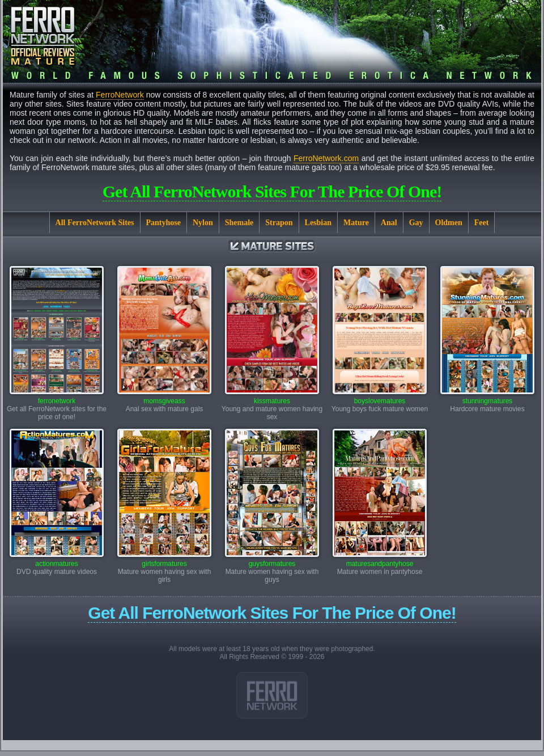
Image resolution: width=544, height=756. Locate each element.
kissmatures (272, 398)
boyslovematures (380, 398)
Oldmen (449, 223)
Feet (482, 223)
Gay (416, 223)
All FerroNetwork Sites (95, 223)
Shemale (239, 223)
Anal (389, 223)
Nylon (203, 223)
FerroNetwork (120, 95)
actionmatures (57, 561)
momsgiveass (164, 398)
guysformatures (272, 561)
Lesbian (318, 223)
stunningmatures (487, 398)
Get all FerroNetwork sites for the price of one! (272, 191)
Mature (356, 223)
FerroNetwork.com (326, 158)
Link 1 (272, 695)
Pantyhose (163, 223)
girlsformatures (164, 561)
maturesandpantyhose (380, 561)
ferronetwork (57, 398)
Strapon (279, 223)
